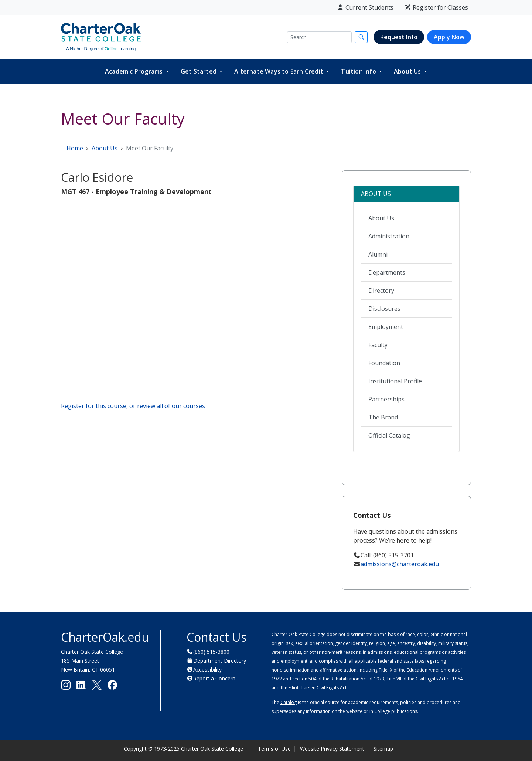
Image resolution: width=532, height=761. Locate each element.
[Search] (319, 37)
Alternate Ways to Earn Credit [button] (279, 71)
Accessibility (207, 670)
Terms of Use (274, 749)
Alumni (378, 254)
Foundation (384, 363)
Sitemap (383, 749)
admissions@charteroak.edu (400, 564)
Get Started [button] (199, 71)
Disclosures (384, 309)
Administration (389, 236)
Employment (386, 327)
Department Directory (220, 661)
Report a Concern (214, 678)
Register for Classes (436, 7)
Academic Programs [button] (135, 71)
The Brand (383, 417)
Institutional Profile (395, 381)
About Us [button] (408, 71)
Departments (387, 272)
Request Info (399, 37)
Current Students (365, 7)
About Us (381, 218)
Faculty (378, 345)
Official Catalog (389, 435)
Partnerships (386, 399)
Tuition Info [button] (359, 71)
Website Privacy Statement (332, 749)
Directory (381, 291)
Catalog (289, 702)
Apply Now (449, 37)
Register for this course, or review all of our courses (133, 406)
